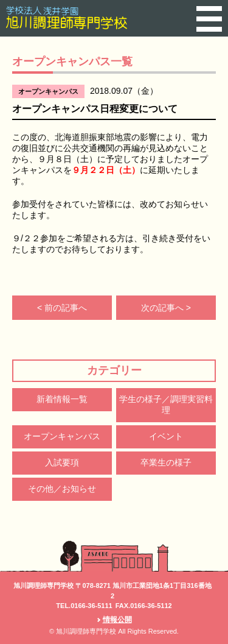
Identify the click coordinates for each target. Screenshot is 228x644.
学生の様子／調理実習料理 (166, 405)
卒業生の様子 (166, 462)
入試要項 (62, 462)
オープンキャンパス (62, 436)
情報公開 (117, 620)
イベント (166, 436)
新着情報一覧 (62, 399)
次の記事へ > (166, 308)
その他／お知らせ (62, 489)
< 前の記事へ (62, 308)
